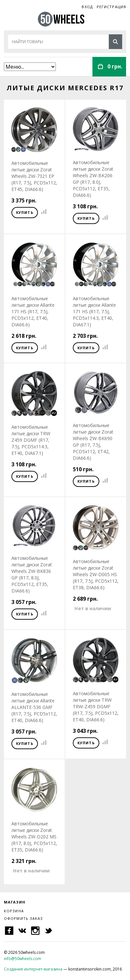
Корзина (14, 911)
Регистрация (111, 7)
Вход (87, 7)
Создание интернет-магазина (33, 969)
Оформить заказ (23, 918)
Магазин (15, 902)
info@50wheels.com (23, 959)
